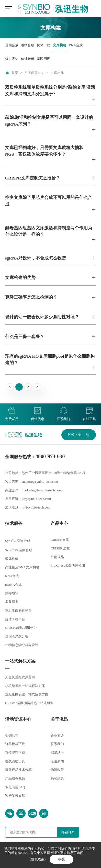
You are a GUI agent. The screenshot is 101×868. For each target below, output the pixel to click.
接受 (62, 859)
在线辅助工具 (15, 761)
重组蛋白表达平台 (18, 610)
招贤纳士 (57, 753)
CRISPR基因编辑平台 (21, 628)
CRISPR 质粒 (60, 548)
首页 (15, 73)
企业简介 (57, 735)
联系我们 (57, 744)
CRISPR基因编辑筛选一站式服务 (29, 703)
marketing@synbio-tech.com (42, 490)
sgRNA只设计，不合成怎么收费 (36, 258)
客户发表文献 (15, 796)
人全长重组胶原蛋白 (20, 677)
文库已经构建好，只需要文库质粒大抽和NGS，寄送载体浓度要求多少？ (44, 151)
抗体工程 (43, 45)
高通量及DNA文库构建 (22, 567)
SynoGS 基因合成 (19, 550)
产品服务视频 (15, 778)
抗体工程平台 (15, 619)
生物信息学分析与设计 (22, 645)
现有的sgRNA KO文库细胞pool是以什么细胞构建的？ (50, 359)
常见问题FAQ (35, 73)
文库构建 (60, 45)
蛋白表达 (12, 59)
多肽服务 (12, 602)
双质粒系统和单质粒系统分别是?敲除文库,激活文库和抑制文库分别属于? (50, 91)
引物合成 (28, 45)
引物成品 (57, 557)
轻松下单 (74, 435)
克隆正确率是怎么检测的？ (31, 297)
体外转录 (28, 59)
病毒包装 (12, 593)
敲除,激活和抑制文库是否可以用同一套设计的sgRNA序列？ (49, 121)
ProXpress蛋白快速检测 (68, 565)
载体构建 (12, 559)
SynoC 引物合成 (18, 541)
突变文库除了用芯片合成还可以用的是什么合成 (49, 201)
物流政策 (57, 770)
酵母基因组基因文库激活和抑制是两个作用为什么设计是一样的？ (49, 231)
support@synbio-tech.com (40, 482)
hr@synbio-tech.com (36, 507)
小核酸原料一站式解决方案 (25, 686)
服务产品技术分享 (18, 770)
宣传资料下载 (15, 753)
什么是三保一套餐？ (25, 337)
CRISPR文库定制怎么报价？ (33, 178)
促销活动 (12, 735)
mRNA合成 (13, 585)
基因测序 (43, 59)
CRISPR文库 (60, 540)
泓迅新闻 (57, 761)
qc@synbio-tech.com (36, 499)
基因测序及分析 (17, 636)
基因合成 (12, 45)
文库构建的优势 (20, 278)
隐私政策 (57, 778)
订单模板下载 (15, 744)
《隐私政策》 (38, 859)
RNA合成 (76, 45)
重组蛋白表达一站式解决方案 (27, 694)
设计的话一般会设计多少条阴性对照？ (42, 317)
